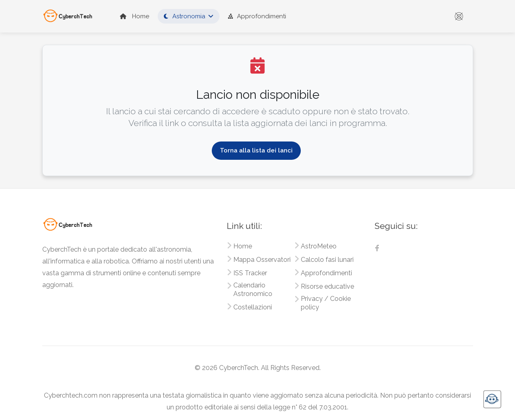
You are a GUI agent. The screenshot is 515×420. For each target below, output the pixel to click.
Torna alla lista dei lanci (256, 150)
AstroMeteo (319, 246)
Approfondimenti (257, 16)
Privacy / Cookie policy (326, 303)
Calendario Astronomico (253, 289)
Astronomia (185, 16)
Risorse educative (327, 286)
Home (135, 16)
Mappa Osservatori (262, 260)
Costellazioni (253, 307)
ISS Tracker (250, 273)
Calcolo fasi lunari (327, 260)
